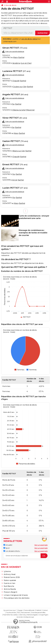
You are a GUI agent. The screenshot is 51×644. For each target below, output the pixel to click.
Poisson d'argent (10, 592)
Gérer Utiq (22, 615)
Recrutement (25, 613)
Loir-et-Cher (26, 63)
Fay (13, 104)
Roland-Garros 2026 (12, 577)
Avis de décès (11, 5)
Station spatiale (10, 580)
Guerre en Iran (9, 583)
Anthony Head (10, 574)
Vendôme (16, 63)
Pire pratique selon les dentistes (17, 598)
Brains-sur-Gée (19, 151)
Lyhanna (7, 571)
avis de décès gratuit (30, 39)
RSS (18, 613)
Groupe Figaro (44, 615)
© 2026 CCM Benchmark (26, 617)
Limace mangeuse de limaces (16, 595)
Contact (45, 610)
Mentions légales (32, 615)
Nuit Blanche (9, 586)
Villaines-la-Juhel (19, 110)
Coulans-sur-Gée (20, 87)
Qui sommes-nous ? (10, 610)
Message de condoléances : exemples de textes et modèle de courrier (33, 233)
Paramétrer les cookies (10, 615)
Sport (7, 548)
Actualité (8, 545)
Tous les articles (11, 613)
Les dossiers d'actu (12, 551)
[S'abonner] (25, 556)
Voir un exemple (41, 545)
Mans (15, 57)
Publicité (38, 610)
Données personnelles (38, 613)
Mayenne (30, 110)
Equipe (20, 610)
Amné (15, 180)
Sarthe (21, 57)
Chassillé (16, 81)
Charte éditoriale (29, 610)
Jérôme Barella (10, 589)
